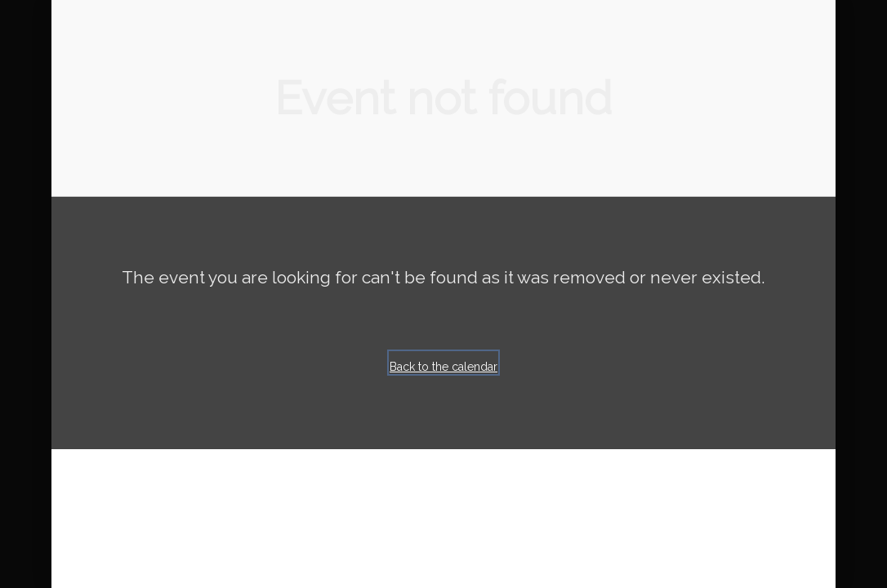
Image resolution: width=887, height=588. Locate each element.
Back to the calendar (443, 367)
